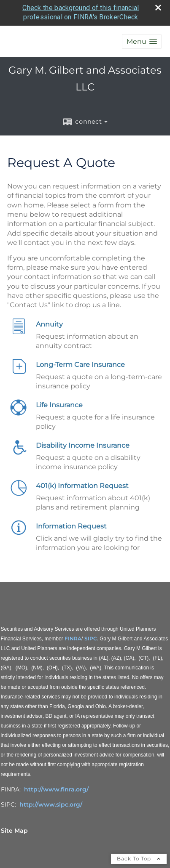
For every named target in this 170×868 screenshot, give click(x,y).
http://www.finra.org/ (56, 789)
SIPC (91, 638)
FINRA (73, 638)
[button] (142, 41)
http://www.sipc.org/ (51, 804)
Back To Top (139, 859)
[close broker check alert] (158, 8)
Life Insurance (59, 405)
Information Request (71, 526)
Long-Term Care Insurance (80, 365)
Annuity (49, 324)
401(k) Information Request (82, 486)
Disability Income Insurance (83, 445)
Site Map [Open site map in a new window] (14, 831)
